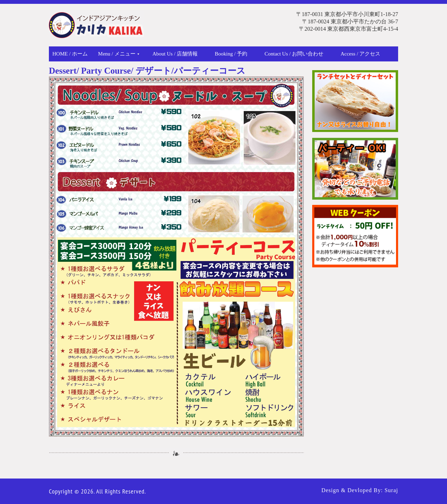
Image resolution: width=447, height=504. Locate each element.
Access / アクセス (360, 54)
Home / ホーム (70, 54)
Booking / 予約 (231, 54)
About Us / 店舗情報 (175, 54)
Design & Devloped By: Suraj (360, 490)
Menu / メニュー (119, 54)
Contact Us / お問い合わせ (294, 54)
